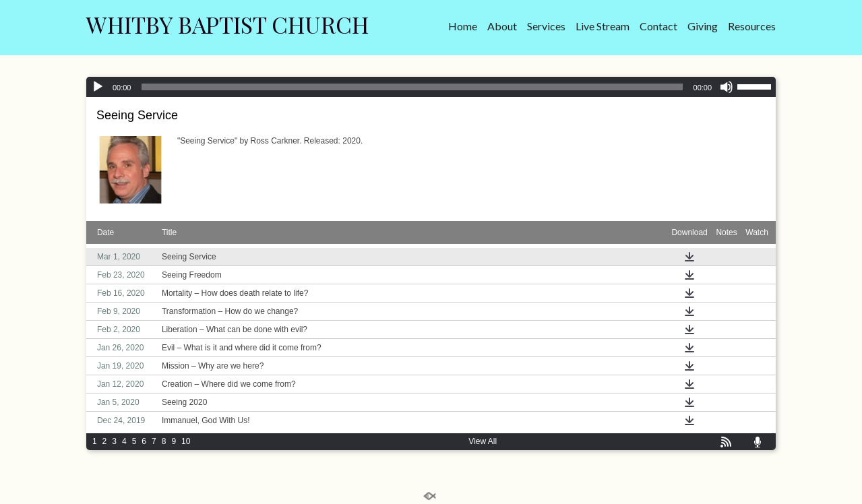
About (502, 26)
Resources (752, 26)
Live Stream (603, 26)
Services (546, 26)
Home (463, 26)
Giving (703, 26)
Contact (658, 26)
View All (483, 441)
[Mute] (727, 87)
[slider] (412, 87)
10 (186, 441)
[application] (431, 87)
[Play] (98, 87)
